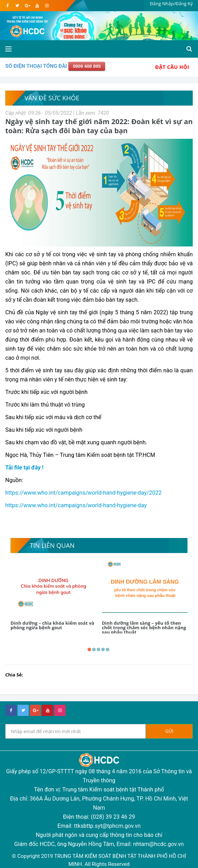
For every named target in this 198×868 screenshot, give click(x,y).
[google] (27, 6)
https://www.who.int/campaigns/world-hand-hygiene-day (76, 505)
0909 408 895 (87, 66)
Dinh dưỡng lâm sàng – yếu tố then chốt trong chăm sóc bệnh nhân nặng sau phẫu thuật (144, 627)
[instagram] (47, 6)
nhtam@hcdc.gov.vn (159, 844)
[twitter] (17, 6)
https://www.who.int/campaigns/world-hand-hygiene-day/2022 (83, 493)
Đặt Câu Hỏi (172, 67)
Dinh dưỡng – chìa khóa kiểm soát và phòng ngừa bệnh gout (52, 625)
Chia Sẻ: (14, 675)
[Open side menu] (8, 49)
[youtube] (37, 6)
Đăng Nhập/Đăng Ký (171, 3)
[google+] (35, 710)
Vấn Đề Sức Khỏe (52, 98)
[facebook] (8, 6)
